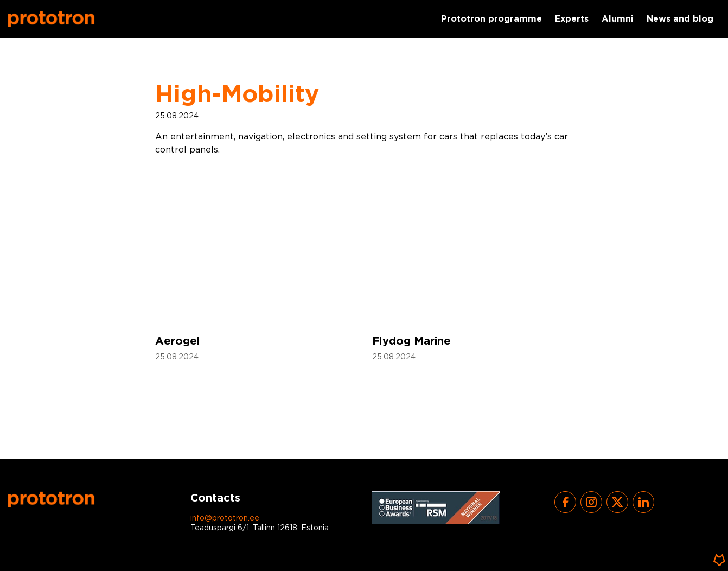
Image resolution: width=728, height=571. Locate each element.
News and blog (680, 19)
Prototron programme (491, 19)
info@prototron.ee (225, 518)
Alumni (618, 19)
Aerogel (178, 341)
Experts (572, 19)
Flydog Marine (411, 341)
